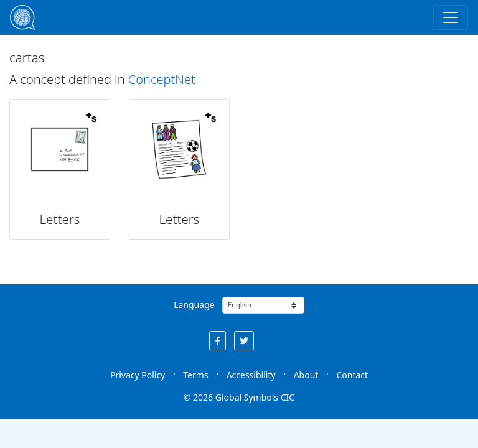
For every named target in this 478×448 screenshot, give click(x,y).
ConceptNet (162, 79)
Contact (352, 375)
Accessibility (251, 375)
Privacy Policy (138, 375)
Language (194, 305)
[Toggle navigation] (451, 17)
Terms (195, 375)
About (306, 375)
